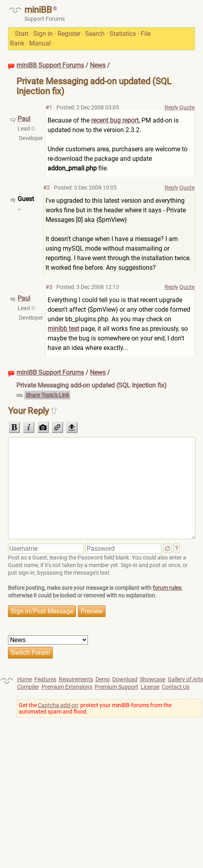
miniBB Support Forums (50, 65)
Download (125, 679)
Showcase (153, 679)
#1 (49, 107)
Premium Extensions (67, 687)
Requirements (76, 679)
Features (45, 679)
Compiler (28, 687)
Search (95, 34)
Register (69, 34)
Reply (171, 107)
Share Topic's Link (47, 395)
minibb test (63, 329)
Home (25, 679)
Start (22, 34)
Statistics (123, 34)
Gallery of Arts (185, 679)
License (150, 687)
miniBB (38, 10)
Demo (103, 679)
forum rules (167, 588)
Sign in (43, 34)
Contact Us (176, 687)
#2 (47, 188)
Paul (24, 119)
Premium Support (116, 687)
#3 (49, 287)
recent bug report (115, 120)
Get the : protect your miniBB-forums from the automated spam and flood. (95, 708)
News (98, 65)
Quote (187, 107)
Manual (40, 43)
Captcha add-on (58, 705)
